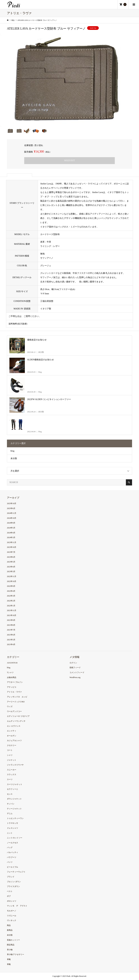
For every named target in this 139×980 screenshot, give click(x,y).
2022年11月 (12, 576)
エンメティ (12, 731)
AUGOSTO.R (12, 663)
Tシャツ (10, 672)
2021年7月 (11, 630)
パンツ (10, 862)
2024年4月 (11, 533)
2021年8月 (11, 625)
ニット (10, 833)
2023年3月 (11, 571)
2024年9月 (11, 523)
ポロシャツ (12, 901)
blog (12, 451)
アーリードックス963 (16, 702)
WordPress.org (75, 677)
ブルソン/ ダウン (14, 882)
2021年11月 (12, 610)
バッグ (10, 847)
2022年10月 (12, 581)
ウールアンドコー (14, 711)
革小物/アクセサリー (16, 954)
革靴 (9, 959)
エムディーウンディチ (16, 721)
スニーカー (12, 770)
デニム (10, 813)
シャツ (10, 755)
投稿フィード (75, 668)
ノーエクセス (12, 843)
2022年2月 (11, 601)
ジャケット (12, 760)
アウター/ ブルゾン (15, 682)
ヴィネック (12, 920)
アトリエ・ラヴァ (14, 692)
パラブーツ (12, 857)
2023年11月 (12, 542)
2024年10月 (12, 518)
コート (10, 750)
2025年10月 (12, 503)
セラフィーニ (12, 789)
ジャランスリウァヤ (15, 765)
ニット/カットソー (15, 838)
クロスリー (12, 745)
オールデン (12, 736)
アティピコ (12, 687)
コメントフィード (77, 672)
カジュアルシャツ (14, 741)
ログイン (73, 663)
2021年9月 (11, 620)
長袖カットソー (13, 940)
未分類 (14, 458)
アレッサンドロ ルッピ (17, 697)
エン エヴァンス (14, 726)
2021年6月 (11, 635)
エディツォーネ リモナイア (18, 716)
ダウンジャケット (14, 799)
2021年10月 (12, 615)
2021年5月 (11, 640)
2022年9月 (11, 586)
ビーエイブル (12, 867)
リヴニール (12, 916)
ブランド (11, 877)
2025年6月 (11, 508)
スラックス (12, 775)
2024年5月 (11, 528)
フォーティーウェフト (16, 872)
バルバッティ (12, 852)
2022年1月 (11, 606)
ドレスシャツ (12, 828)
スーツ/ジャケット (15, 784)
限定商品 (11, 945)
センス (10, 794)
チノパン (11, 804)
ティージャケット (14, 809)
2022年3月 (11, 596)
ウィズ (10, 706)
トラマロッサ (12, 823)
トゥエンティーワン (15, 818)
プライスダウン (13, 886)
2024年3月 (11, 537)
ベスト (10, 891)
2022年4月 (11, 591)
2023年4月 (11, 567)
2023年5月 (11, 562)
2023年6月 (11, 557)
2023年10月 (12, 547)
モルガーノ (12, 911)
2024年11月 (12, 513)
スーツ (10, 779)
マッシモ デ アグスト (17, 906)
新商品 (10, 930)
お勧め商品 (12, 677)
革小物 (10, 950)
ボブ (9, 896)
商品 (9, 925)
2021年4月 (11, 644)
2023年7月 (11, 552)
